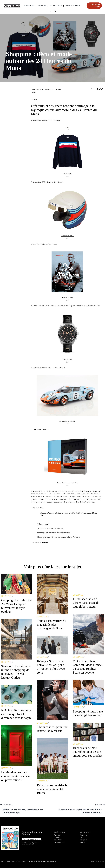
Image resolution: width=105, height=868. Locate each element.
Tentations (29, 6)
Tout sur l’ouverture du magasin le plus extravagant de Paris (51, 625)
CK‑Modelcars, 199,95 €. (67, 421)
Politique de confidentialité (26, 861)
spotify (82, 842)
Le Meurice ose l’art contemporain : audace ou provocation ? (15, 776)
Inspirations (56, 6)
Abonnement (53, 861)
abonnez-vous (96, 6)
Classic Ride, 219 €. (67, 236)
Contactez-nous (44, 861)
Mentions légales (6, 861)
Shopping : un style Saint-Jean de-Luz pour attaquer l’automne (59, 537)
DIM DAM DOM (100, 861)
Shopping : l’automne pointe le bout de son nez (53, 533)
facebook (83, 835)
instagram (83, 840)
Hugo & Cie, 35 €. (67, 297)
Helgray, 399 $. (67, 359)
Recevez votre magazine (32, 839)
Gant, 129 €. (67, 174)
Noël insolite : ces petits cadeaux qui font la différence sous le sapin (16, 714)
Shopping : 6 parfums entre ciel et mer (50, 528)
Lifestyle (10, 47)
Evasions (42, 6)
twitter (82, 838)
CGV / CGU (15, 861)
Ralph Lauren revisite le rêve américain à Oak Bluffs (52, 789)
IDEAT (93, 861)
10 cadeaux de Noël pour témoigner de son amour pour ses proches (88, 752)
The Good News (73, 6)
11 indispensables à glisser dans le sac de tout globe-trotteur (86, 603)
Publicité (37, 861)
